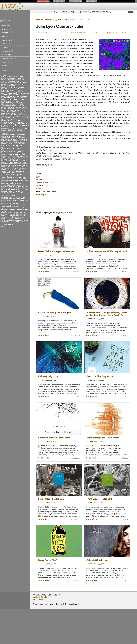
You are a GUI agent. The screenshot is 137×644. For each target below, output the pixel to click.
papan (4, 77)
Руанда (4, 191)
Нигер (26, 190)
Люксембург (21, 158)
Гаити (19, 144)
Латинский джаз (11, 202)
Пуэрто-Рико (6, 167)
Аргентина (10, 136)
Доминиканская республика (11, 147)
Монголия (19, 190)
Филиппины (13, 193)
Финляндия (5, 176)
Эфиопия (18, 179)
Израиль (12, 148)
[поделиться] (78, 33)
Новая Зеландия (7, 164)
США (16, 170)
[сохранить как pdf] (117, 33)
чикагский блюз (7, 220)
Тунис (25, 171)
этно (12, 72)
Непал (25, 161)
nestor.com (43, 1)
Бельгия (4, 139)
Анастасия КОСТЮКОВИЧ (10, 82)
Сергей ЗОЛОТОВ (8, 119)
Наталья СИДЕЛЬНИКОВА (10, 113)
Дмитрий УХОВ (19, 98)
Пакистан (24, 164)
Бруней (11, 185)
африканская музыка (9, 199)
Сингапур (17, 168)
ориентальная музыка (9, 208)
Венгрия (24, 141)
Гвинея (9, 187)
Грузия (16, 145)
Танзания (5, 193)
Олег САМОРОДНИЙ (20, 115)
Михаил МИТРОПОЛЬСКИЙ (13, 109)
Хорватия (21, 176)
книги (6, 36)
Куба (17, 156)
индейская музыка (14, 205)
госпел (18, 203)
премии (8, 47)
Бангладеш (14, 138)
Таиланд (21, 170)
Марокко (5, 161)
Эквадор (5, 179)
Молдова (19, 161)
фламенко (16, 217)
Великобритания (14, 141)
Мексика (12, 161)
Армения (18, 136)
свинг (20, 213)
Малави (4, 190)
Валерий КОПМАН (18, 92)
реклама (4, 226)
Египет (25, 187)
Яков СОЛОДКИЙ (19, 130)
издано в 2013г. (60, 20)
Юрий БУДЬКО (7, 125)
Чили (8, 177)
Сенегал (4, 168)
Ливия (25, 188)
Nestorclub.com (72, 604)
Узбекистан (5, 174)
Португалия (22, 165)
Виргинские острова (17, 142)
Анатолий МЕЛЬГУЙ (19, 83)
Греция (10, 145)
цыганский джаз (15, 219)
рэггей (15, 213)
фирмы (7, 62)
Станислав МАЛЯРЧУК (9, 122)
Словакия (25, 168)
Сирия (10, 191)
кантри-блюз (22, 208)
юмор (4, 66)
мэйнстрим (11, 203)
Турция (15, 173)
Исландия (5, 151)
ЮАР (24, 179)
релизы (7, 44)
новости (65, 12)
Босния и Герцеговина (15, 180)
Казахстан (10, 153)
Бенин (10, 139)
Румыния (20, 167)
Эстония (12, 179)
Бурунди (4, 141)
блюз (3, 72)
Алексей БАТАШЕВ (14, 80)
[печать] (96, 33)
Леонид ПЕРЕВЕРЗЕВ (9, 106)
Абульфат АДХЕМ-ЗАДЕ (15, 77)
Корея (4, 156)
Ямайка (4, 180)
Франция (13, 176)
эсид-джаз (24, 220)
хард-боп (5, 219)
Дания (21, 145)
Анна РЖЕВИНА (14, 87)
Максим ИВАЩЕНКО (14, 107)
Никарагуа (22, 162)
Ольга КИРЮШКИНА (8, 116)
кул (26, 200)
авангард (5, 197)
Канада (11, 154)
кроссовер (13, 211)
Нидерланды (13, 162)
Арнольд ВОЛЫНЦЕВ (16, 89)
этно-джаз (20, 222)
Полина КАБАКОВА (22, 118)
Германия (25, 144)
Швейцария (14, 177)
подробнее (44, 271)
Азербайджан (21, 135)
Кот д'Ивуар (11, 188)
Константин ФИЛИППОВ (10, 103)
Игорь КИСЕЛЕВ (7, 130)
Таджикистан (17, 191)
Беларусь (22, 138)
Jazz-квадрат (14, 9)
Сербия (10, 168)
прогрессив (21, 211)
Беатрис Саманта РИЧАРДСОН (11, 91)
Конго (4, 188)
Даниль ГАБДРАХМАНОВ (20, 128)
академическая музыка (17, 197)
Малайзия (14, 159)
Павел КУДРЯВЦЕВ (8, 118)
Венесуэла (5, 142)
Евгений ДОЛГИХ (18, 99)
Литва (14, 158)
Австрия (12, 135)
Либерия (19, 188)
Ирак (12, 150)
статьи (7, 29)
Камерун (4, 154)
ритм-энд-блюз (7, 213)
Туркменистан (6, 173)
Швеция (22, 177)
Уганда (21, 173)
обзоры (8, 33)
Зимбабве (5, 148)
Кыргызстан (24, 156)
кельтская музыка (22, 209)
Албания (13, 183)
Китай (17, 154)
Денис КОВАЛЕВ (15, 96)
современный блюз (13, 214)
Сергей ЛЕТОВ (17, 121)
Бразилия (23, 139)
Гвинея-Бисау (17, 187)
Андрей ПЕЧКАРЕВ (16, 86)
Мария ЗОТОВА (14, 109)
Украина (13, 174)
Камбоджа (18, 153)
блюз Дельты (12, 200)
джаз (8, 72)
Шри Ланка (5, 183)
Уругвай (20, 174)
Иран (16, 150)
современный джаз (8, 222)
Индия (18, 148)
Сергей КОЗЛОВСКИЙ (11, 120)
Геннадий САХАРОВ (16, 95)
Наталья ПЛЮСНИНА (18, 112)
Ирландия (23, 150)
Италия (18, 151)
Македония (5, 159)
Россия (14, 167)
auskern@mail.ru (41, 597)
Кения (26, 180)
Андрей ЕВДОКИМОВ (9, 84)
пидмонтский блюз (8, 209)
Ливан (9, 158)
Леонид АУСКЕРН (18, 104)
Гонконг (4, 145)
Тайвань (4, 171)
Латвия (4, 158)
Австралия (5, 135)
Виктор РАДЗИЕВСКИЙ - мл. (11, 93)
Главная (40, 20)
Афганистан (6, 138)
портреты (9, 40)
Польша (15, 165)
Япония (20, 193)
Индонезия (5, 150)
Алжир (4, 136)
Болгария (16, 139)
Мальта (25, 182)
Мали (20, 159)
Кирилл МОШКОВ (14, 101)
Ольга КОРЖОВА (22, 116)
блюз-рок (21, 200)
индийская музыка (13, 206)
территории (9, 55)
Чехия (3, 177)
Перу (9, 165)
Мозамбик (11, 190)
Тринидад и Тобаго (15, 171)
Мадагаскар (18, 182)
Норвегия (17, 164)
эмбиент (16, 220)
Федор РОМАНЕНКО (20, 124)
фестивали (9, 58)
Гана (15, 144)
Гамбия (4, 187)
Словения (5, 170)
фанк (9, 217)
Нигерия (4, 162)
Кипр (3, 182)
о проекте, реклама (79, 12)
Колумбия (23, 154)
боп (3, 202)
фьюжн (22, 217)
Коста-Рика (10, 156)
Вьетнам (4, 144)
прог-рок (5, 211)
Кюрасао (9, 182)
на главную (54, 12)
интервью (9, 25)
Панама (4, 165)
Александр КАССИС (8, 78)
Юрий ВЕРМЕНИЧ (19, 125)
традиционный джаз (13, 216)
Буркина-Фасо (19, 185)
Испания (12, 151)
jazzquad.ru (39, 599)
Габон (10, 144)
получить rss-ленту (99, 12)
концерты (9, 51)
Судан (11, 170)
